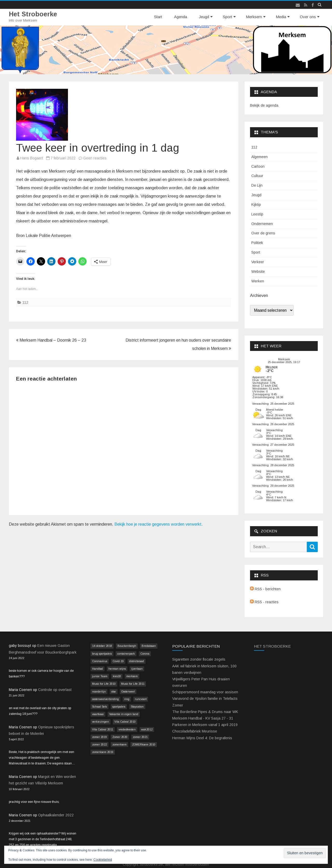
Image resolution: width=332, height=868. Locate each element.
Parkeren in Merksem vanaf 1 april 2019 (205, 725)
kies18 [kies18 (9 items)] (117, 676)
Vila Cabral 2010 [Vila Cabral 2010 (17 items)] (125, 722)
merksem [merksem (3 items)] (132, 676)
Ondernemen (262, 224)
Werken (258, 281)
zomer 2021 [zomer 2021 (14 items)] (140, 737)
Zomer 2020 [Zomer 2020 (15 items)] (120, 737)
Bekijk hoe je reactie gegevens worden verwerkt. (159, 524)
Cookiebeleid (103, 860)
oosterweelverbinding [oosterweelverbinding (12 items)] (105, 699)
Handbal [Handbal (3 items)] (98, 669)
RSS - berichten (265, 589)
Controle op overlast (55, 690)
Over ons (308, 17)
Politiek (257, 243)
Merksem (254, 17)
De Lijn (257, 185)
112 (25, 302)
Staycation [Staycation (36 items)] (137, 707)
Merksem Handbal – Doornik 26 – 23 (51, 340)
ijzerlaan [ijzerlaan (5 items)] (137, 669)
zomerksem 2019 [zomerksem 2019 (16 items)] (103, 752)
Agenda (181, 17)
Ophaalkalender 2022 (56, 815)
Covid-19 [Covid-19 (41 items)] (118, 661)
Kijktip (256, 205)
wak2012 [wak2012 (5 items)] (147, 729)
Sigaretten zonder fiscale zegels (199, 659)
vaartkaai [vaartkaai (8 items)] (98, 714)
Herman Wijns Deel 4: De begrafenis (202, 738)
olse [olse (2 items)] (114, 691)
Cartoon (258, 166)
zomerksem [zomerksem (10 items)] (119, 744)
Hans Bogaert (32, 158)
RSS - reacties (264, 602)
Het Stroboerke (33, 14)
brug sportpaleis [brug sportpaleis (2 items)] (102, 654)
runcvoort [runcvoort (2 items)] (141, 699)
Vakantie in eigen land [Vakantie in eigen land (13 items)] (124, 714)
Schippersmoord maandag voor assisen (205, 692)
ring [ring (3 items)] (127, 699)
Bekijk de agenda (264, 105)
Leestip (257, 214)
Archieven (259, 296)
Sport (227, 17)
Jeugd (204, 17)
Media (281, 17)
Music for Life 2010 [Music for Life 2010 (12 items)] (104, 684)
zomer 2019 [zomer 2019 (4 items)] (99, 737)
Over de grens (263, 233)
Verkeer (258, 262)
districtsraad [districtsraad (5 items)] (137, 661)
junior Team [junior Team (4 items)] (100, 676)
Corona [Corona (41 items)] (145, 654)
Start (158, 17)
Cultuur (257, 176)
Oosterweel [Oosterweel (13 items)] (128, 691)
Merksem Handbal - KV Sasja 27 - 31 (203, 718)
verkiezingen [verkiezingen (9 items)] (101, 722)
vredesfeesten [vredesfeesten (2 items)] (127, 729)
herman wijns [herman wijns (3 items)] (117, 669)
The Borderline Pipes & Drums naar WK (205, 712)
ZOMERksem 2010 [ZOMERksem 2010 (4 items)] (144, 744)
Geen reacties (95, 158)
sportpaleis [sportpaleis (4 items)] (119, 707)
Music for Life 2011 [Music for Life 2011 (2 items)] (133, 684)
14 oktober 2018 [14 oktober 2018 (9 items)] (102, 646)
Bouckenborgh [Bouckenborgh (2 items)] (127, 646)
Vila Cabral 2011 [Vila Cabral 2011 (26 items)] (103, 729)
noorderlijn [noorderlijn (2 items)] (99, 691)
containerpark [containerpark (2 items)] (126, 654)
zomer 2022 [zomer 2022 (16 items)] (99, 744)
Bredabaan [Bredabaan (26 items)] (149, 646)
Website (258, 272)
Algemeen (260, 157)
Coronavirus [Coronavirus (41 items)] (100, 661)
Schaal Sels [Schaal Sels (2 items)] (99, 707)
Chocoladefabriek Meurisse (195, 731)
